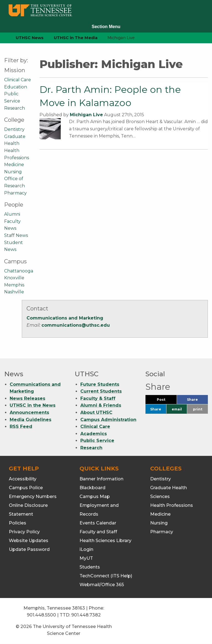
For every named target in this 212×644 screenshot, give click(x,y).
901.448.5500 (41, 615)
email (177, 409)
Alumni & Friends (101, 405)
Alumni (12, 214)
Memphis (14, 285)
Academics (94, 434)
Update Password (29, 549)
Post (167, 401)
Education (16, 87)
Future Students (100, 384)
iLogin (86, 549)
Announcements (29, 412)
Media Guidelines (31, 420)
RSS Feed (21, 427)
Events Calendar (98, 523)
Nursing (13, 172)
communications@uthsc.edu (76, 325)
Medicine (14, 165)
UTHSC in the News (33, 405)
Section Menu (106, 27)
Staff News (16, 235)
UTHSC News (30, 38)
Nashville (14, 292)
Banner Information (101, 479)
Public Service (97, 441)
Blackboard (92, 488)
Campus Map (95, 496)
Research (14, 108)
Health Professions (172, 505)
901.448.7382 (86, 615)
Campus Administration (108, 420)
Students (90, 567)
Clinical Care (18, 80)
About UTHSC (96, 412)
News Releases (27, 398)
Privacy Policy (24, 532)
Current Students (101, 391)
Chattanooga (19, 271)
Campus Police (26, 488)
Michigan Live (86, 115)
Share (197, 401)
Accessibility (23, 479)
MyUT (86, 558)
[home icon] (3, 38)
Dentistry (14, 129)
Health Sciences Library (105, 541)
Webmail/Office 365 (102, 585)
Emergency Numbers (33, 496)
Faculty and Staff (98, 532)
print (198, 409)
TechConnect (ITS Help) (106, 576)
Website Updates (29, 541)
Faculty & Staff (98, 398)
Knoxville (14, 278)
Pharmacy (15, 193)
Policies (18, 523)
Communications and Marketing (65, 318)
